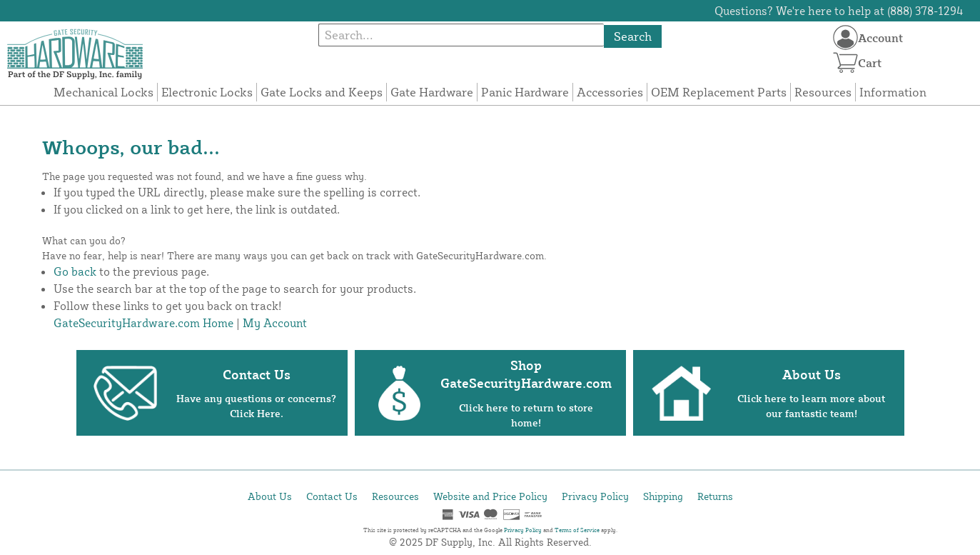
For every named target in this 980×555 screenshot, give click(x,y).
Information (893, 92)
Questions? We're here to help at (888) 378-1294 (839, 11)
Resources (823, 92)
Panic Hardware (525, 92)
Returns (715, 496)
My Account (275, 323)
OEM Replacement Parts (719, 92)
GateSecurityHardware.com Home (143, 323)
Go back (75, 271)
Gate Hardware (432, 92)
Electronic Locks (207, 92)
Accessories (610, 92)
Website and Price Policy (490, 496)
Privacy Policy (595, 496)
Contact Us (332, 496)
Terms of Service (577, 530)
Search (633, 36)
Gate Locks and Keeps (322, 92)
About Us (270, 496)
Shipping (663, 496)
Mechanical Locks (103, 92)
